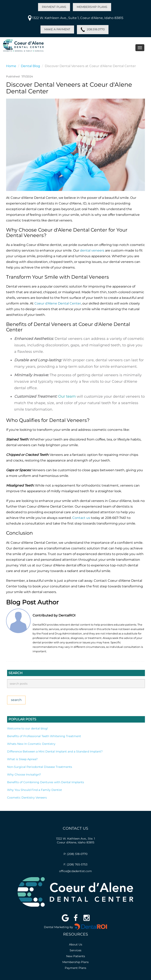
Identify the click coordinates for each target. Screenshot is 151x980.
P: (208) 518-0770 (75, 854)
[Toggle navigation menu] (140, 48)
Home (11, 66)
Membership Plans (75, 962)
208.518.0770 (93, 30)
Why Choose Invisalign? (24, 775)
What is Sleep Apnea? (22, 759)
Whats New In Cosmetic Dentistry (31, 744)
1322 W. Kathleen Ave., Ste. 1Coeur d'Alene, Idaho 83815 (75, 840)
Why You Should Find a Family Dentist (35, 790)
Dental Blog (30, 66)
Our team (67, 396)
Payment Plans (75, 968)
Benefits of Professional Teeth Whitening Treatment (44, 736)
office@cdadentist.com (75, 871)
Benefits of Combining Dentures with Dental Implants (46, 782)
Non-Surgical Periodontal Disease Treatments (40, 767)
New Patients (76, 956)
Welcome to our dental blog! (28, 728)
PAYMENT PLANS (54, 7)
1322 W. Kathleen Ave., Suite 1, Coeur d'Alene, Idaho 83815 (76, 18)
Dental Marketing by (59, 927)
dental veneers (92, 250)
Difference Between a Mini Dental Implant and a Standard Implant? (55, 751)
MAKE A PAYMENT (57, 29)
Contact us (81, 518)
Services (75, 950)
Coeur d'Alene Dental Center (58, 303)
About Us (76, 944)
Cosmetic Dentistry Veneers (27, 798)
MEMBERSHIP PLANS (92, 7)
